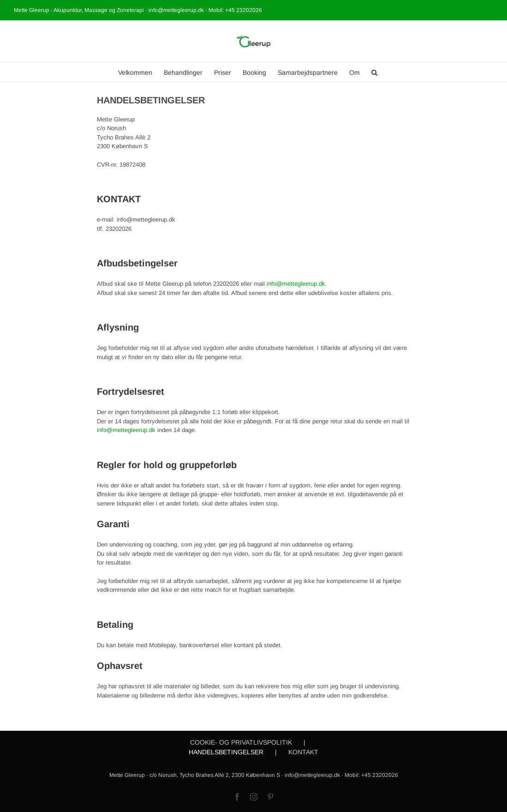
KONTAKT (303, 752)
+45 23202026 (244, 10)
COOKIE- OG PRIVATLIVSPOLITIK (241, 742)
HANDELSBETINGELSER (226, 752)
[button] (374, 72)
